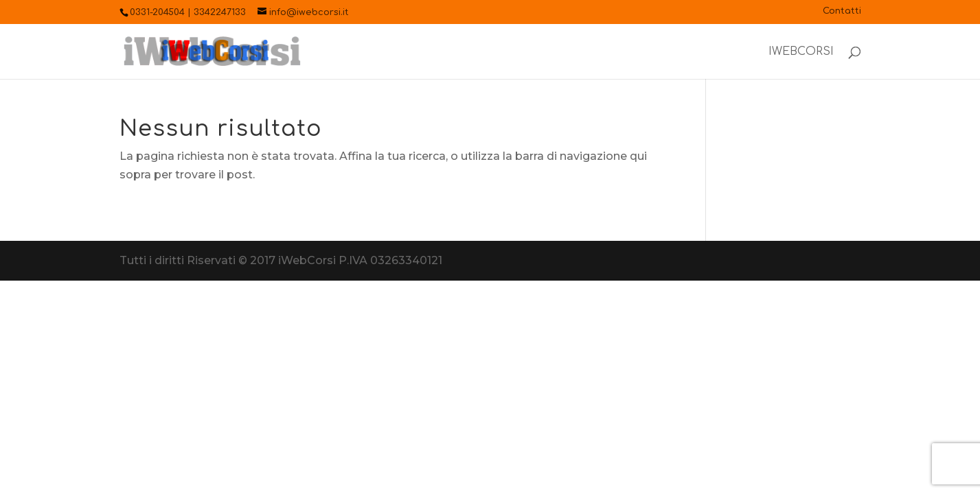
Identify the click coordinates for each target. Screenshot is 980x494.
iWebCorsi (801, 52)
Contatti (842, 11)
